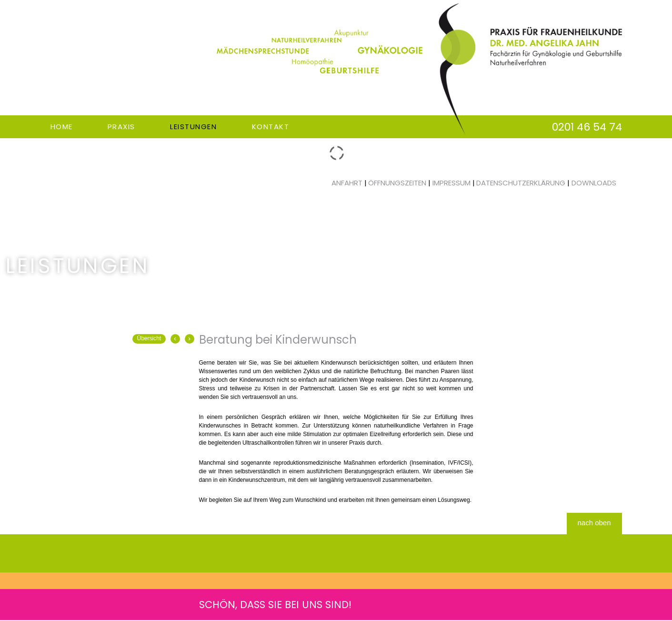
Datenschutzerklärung (521, 183)
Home (62, 127)
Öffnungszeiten (397, 183)
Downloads (594, 183)
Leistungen (193, 127)
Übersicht (149, 338)
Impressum (451, 183)
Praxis (121, 127)
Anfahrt (347, 183)
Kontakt (271, 127)
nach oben (594, 523)
